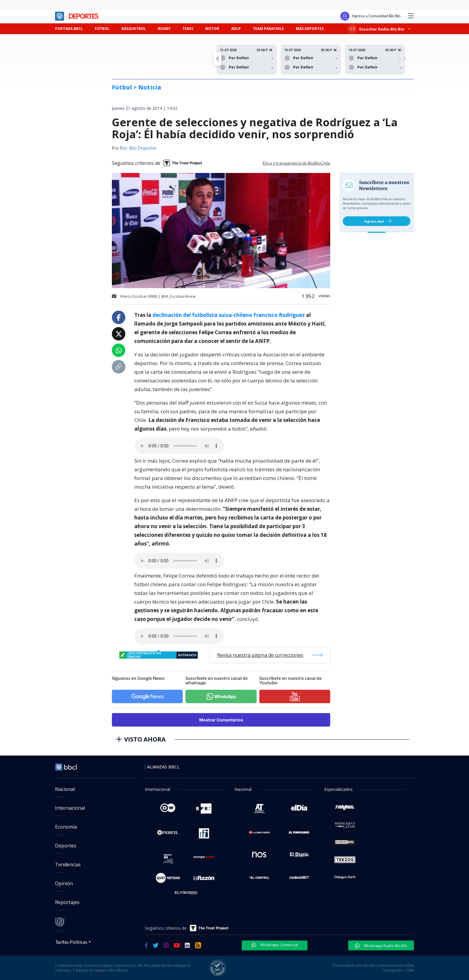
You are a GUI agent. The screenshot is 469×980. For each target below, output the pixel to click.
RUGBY (164, 29)
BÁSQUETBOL (134, 29)
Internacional (70, 808)
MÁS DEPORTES (310, 29)
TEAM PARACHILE (268, 29)
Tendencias (68, 864)
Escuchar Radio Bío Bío (380, 29)
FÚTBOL (102, 29)
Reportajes (67, 902)
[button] (404, 59)
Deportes (66, 846)
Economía (66, 827)
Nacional (65, 789)
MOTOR (212, 29)
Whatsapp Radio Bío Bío (381, 946)
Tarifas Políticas (71, 942)
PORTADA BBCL (69, 29)
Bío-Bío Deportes (138, 148)
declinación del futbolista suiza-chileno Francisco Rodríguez (229, 315)
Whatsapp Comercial (275, 945)
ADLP (236, 29)
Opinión (64, 883)
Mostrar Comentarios (221, 720)
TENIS (188, 29)
